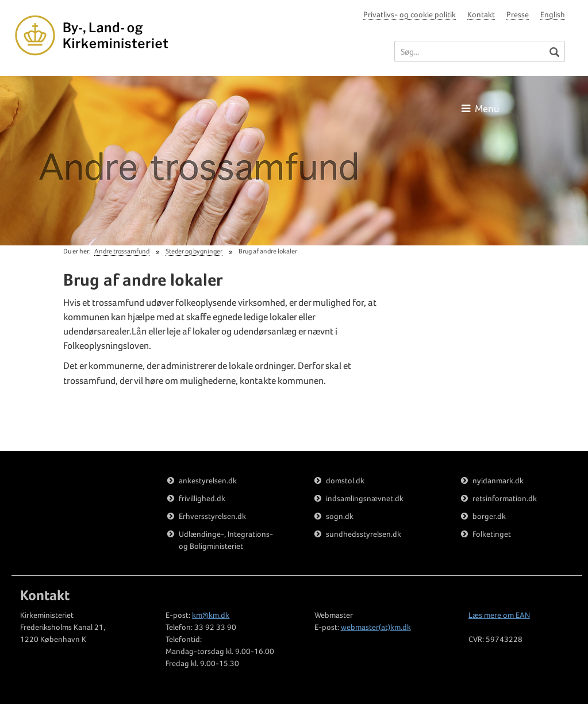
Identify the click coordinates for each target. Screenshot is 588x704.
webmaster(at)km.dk (376, 627)
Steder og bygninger (194, 251)
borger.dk (489, 516)
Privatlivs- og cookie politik (410, 14)
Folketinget (492, 534)
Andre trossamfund (122, 251)
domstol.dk (345, 480)
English (553, 14)
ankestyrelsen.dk (208, 480)
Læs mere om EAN (499, 615)
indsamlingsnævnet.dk (365, 498)
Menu (481, 108)
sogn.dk (340, 516)
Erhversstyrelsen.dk (212, 516)
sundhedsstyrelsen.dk (364, 534)
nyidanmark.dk (498, 480)
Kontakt (481, 14)
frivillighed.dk (202, 498)
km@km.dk (211, 615)
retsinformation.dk (505, 498)
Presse (518, 14)
